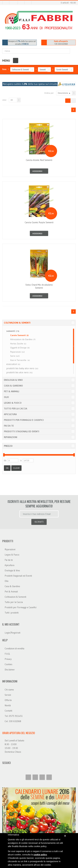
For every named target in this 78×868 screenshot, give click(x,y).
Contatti (8, 711)
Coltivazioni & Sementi (20, 69)
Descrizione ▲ (64, 93)
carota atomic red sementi (39, 160)
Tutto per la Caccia (16, 408)
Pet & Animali (12, 391)
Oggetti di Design (20, 348)
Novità (8, 705)
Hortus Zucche (18, 344)
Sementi (43, 69)
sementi (13, 331)
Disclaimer (10, 670)
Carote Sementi (62, 69)
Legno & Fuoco (13, 403)
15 (12, 100)
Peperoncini (17, 352)
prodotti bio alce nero (19, 372)
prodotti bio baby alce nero (22, 368)
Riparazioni (11, 437)
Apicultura (10, 414)
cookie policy (40, 855)
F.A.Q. (7, 654)
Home (4, 69)
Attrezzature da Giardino (23, 339)
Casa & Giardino (13, 386)
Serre (15, 356)
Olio (6, 397)
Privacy (8, 659)
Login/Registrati (12, 633)
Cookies (9, 664)
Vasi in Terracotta (20, 360)
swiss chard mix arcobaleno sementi (39, 286)
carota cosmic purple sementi (39, 222)
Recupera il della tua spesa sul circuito (22, 42)
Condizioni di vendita (14, 648)
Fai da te (9, 426)
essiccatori (13, 364)
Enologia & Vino (13, 380)
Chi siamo (9, 690)
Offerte (8, 700)
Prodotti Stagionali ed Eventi (22, 431)
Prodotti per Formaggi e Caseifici (24, 420)
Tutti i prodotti (12, 613)
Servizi (8, 695)
